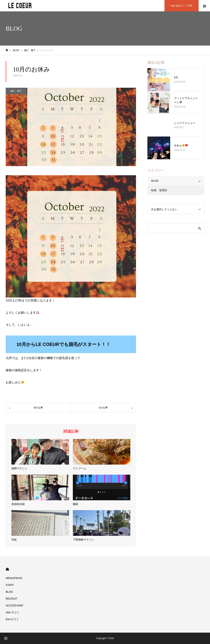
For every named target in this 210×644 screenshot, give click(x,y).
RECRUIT (12, 599)
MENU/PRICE (14, 578)
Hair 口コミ (13, 612)
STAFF (10, 585)
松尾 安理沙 (159, 190)
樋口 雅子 (16, 91)
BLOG (155, 181)
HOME (7, 569)
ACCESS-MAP (15, 605)
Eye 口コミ (12, 619)
